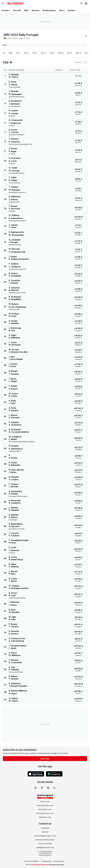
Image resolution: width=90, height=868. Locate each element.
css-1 (26, 53)
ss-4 (69, 53)
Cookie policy (46, 861)
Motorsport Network (40, 865)
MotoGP (17, 10)
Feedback (45, 828)
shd (11, 53)
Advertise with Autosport (45, 840)
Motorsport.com (45, 809)
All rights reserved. (57, 865)
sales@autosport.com (45, 847)
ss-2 (35, 53)
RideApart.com (45, 817)
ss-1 (18, 53)
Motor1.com (45, 802)
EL (4, 53)
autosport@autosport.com (45, 836)
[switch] (81, 62)
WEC (26, 10)
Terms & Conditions (31, 861)
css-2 (43, 53)
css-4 (78, 53)
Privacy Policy (59, 861)
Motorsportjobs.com (45, 805)
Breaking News (49, 10)
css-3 (61, 53)
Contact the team (45, 844)
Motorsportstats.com (45, 813)
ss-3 (52, 53)
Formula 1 (6, 10)
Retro (62, 10)
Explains (72, 10)
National (36, 10)
